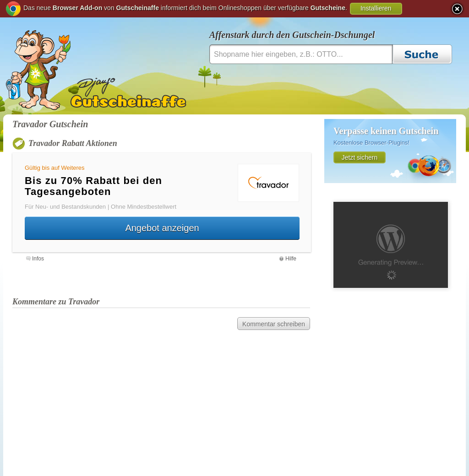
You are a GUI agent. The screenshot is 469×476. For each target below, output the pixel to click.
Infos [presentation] (38, 259)
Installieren (376, 8)
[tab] (35, 258)
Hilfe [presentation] (291, 259)
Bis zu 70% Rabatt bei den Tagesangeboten (93, 186)
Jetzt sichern (360, 157)
